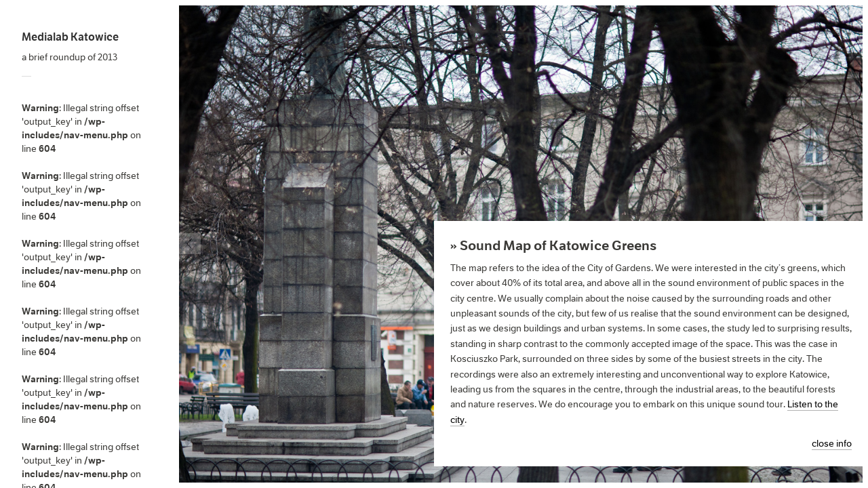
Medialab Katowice (70, 37)
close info (832, 444)
